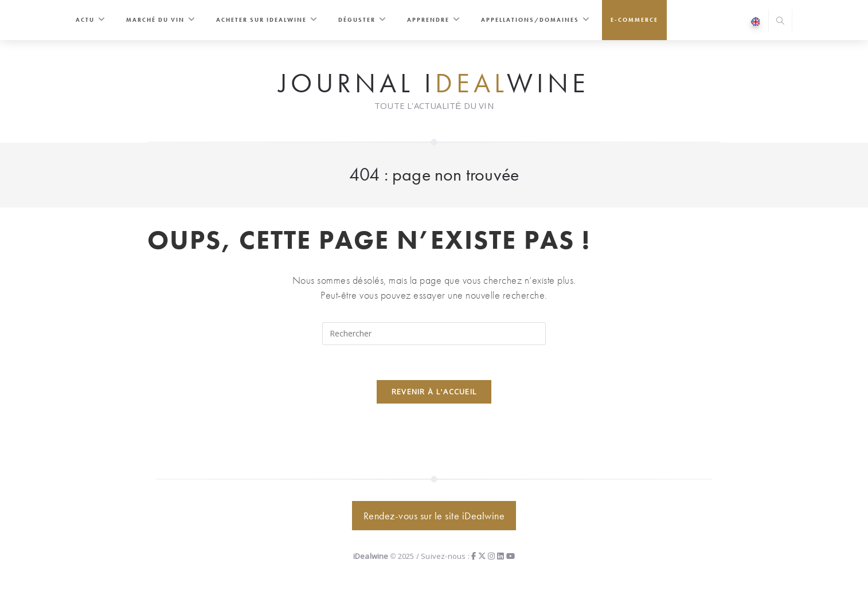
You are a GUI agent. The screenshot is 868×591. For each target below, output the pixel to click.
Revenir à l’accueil (434, 392)
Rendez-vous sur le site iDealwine (434, 516)
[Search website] (780, 22)
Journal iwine (434, 84)
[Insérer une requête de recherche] (434, 334)
